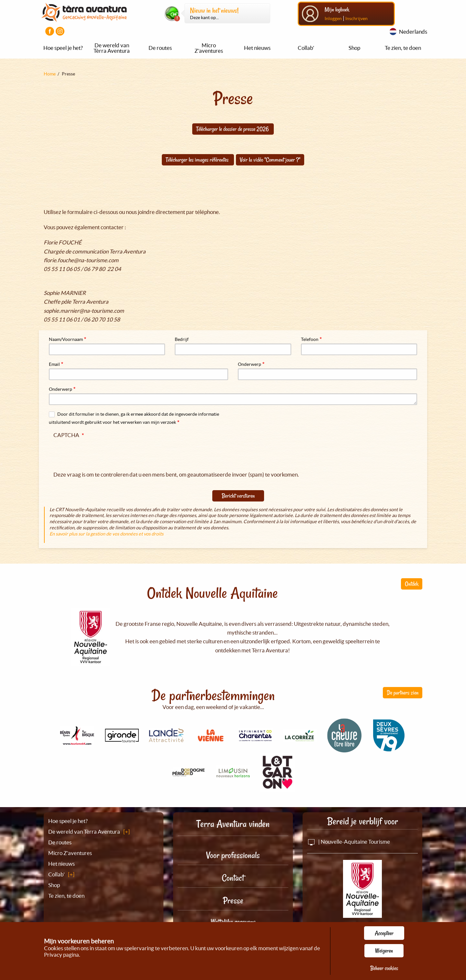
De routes (160, 48)
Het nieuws (257, 48)
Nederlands (413, 32)
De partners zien (403, 693)
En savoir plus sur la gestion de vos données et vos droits (106, 534)
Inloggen (333, 18)
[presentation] (103, 453)
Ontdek (412, 584)
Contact (233, 878)
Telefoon (310, 339)
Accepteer (384, 933)
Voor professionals (233, 855)
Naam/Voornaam (66, 339)
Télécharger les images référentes (198, 160)
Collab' (306, 48)
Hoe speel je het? (63, 48)
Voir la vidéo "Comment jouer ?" (270, 160)
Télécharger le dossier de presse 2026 (233, 129)
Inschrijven (356, 18)
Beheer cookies (384, 968)
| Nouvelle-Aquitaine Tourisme (349, 842)
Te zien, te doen (403, 48)
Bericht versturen (238, 496)
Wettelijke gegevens (233, 922)
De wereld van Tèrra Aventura (112, 48)
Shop (354, 48)
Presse (233, 901)
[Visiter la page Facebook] (50, 31)
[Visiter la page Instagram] (60, 31)
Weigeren (384, 951)
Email (54, 364)
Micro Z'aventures (209, 48)
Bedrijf (182, 339)
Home (50, 74)
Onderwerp (250, 364)
